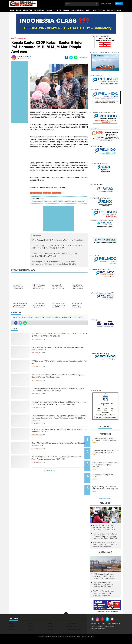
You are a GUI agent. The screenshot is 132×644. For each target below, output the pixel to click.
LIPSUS (59, 10)
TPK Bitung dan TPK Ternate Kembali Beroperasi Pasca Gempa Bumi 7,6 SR (60, 364)
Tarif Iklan (110, 618)
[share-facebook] (66, 57)
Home (12, 10)
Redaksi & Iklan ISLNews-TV (100, 615)
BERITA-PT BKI (28, 10)
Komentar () (83, 57)
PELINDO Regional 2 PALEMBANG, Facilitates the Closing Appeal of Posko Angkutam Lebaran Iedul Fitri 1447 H (59, 461)
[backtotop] (66, 606)
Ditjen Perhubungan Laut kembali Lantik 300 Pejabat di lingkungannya (108, 482)
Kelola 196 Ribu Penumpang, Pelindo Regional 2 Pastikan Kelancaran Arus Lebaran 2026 (59, 350)
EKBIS (30, 615)
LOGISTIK (66, 10)
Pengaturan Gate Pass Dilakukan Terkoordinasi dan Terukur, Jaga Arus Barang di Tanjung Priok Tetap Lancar (59, 379)
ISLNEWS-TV (50, 10)
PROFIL (94, 10)
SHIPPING (102, 10)
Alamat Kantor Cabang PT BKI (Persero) (108, 471)
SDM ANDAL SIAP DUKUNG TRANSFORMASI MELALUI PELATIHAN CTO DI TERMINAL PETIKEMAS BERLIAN (58, 338)
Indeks (19, 10)
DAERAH (12, 615)
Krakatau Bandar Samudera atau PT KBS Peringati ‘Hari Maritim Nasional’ (58, 202)
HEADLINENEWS (39, 10)
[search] (82, 4)
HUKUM (12, 618)
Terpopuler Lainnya (105, 490)
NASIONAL (48, 193)
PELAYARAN (58, 193)
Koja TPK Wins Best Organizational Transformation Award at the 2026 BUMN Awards (56, 447)
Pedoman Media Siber (98, 618)
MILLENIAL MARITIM (78, 10)
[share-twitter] (71, 57)
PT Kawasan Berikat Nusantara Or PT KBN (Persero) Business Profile (106, 451)
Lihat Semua (49, 471)
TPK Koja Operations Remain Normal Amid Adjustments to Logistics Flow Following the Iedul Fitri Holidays (57, 393)
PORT (88, 10)
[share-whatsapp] (76, 57)
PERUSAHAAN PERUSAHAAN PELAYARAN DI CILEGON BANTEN (108, 441)
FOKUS (50, 615)
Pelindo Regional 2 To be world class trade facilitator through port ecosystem (107, 461)
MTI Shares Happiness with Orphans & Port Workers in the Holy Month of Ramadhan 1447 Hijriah (59, 434)
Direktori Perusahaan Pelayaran (101, 621)
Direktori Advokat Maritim (99, 623)
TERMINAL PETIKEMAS (114, 10)
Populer (119, 4)
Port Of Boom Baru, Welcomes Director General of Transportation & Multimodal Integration (105, 536)
